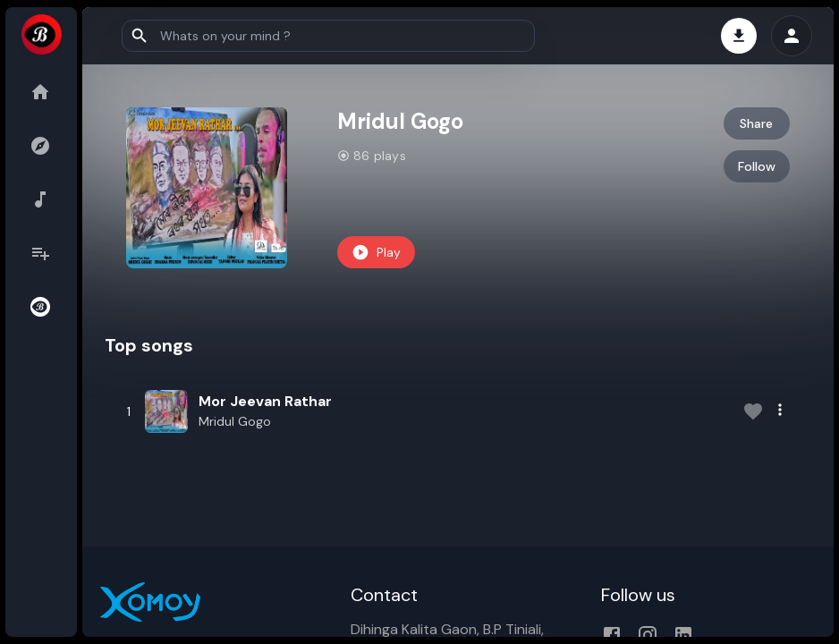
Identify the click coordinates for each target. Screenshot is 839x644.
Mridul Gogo (235, 421)
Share (756, 123)
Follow (757, 166)
